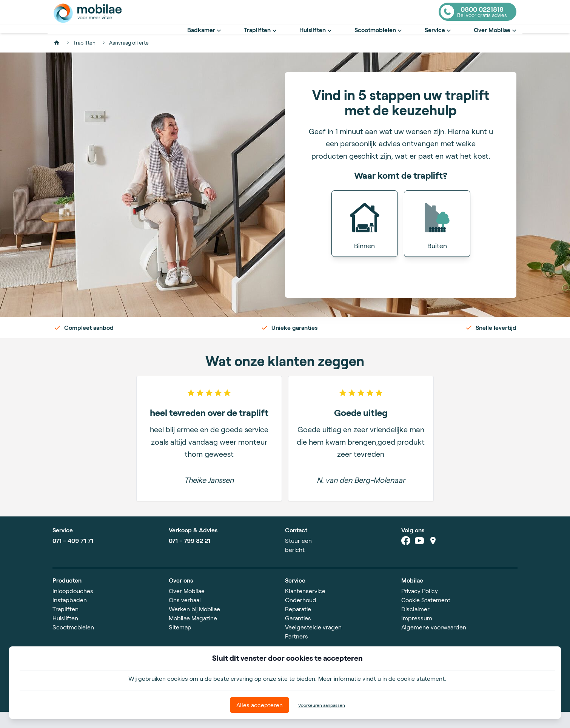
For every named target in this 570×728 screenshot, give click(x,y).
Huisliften (316, 38)
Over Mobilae (496, 38)
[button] (365, 240)
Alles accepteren (260, 705)
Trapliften (261, 38)
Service (439, 38)
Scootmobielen (379, 38)
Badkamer (205, 38)
